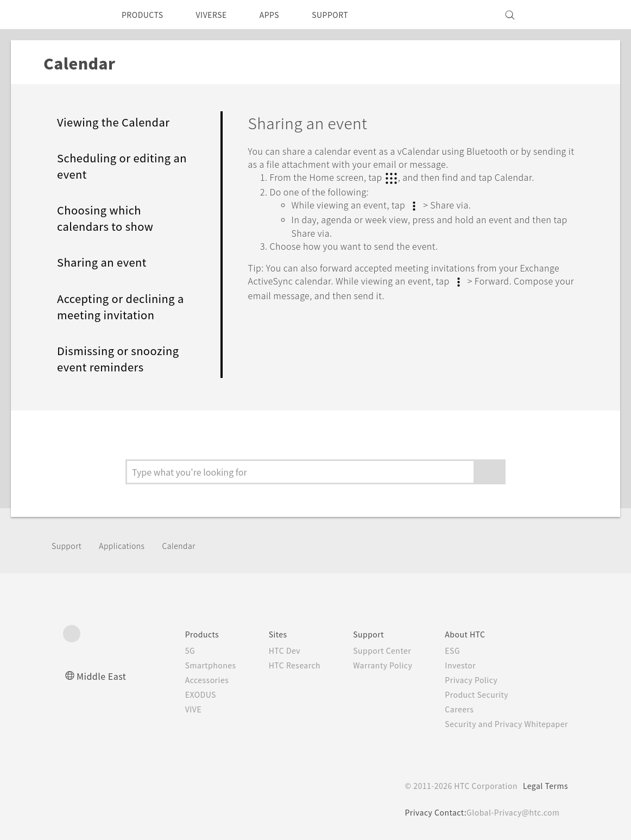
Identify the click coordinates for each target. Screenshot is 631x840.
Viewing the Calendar (118, 122)
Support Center (371, 650)
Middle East (103, 676)
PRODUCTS (146, 15)
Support (68, 546)
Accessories (186, 680)
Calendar (188, 546)
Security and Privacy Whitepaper (502, 724)
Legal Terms (544, 786)
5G (168, 650)
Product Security (470, 694)
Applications (128, 546)
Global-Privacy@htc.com (511, 812)
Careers (451, 709)
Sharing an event (105, 262)
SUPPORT (349, 15)
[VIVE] (553, 15)
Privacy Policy (464, 680)
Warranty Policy (371, 665)
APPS (284, 15)
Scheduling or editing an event (118, 166)
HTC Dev (267, 650)
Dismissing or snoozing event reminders (123, 359)
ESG (444, 650)
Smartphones (190, 665)
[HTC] (76, 15)
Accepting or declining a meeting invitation (121, 307)
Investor (452, 665)
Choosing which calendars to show (108, 218)
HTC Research (278, 665)
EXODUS (180, 694)
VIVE (172, 709)
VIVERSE (221, 15)
